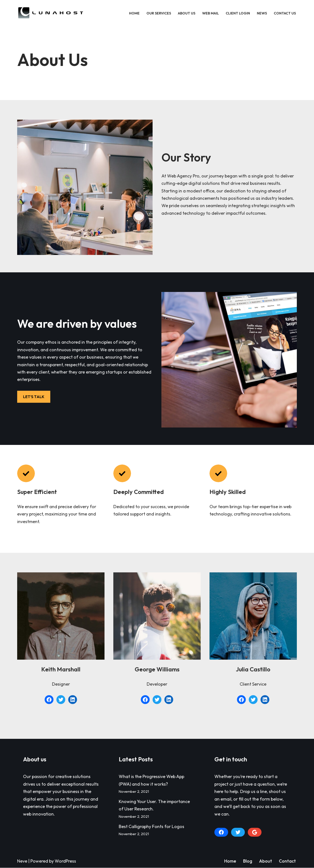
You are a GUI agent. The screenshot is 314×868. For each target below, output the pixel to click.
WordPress (65, 861)
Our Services (159, 13)
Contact (287, 861)
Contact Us (285, 13)
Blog (248, 861)
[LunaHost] (52, 13)
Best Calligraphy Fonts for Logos (151, 827)
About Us (187, 13)
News (262, 13)
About (266, 861)
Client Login (238, 13)
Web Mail (210, 13)
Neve (22, 861)
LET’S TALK (34, 397)
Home (134, 13)
